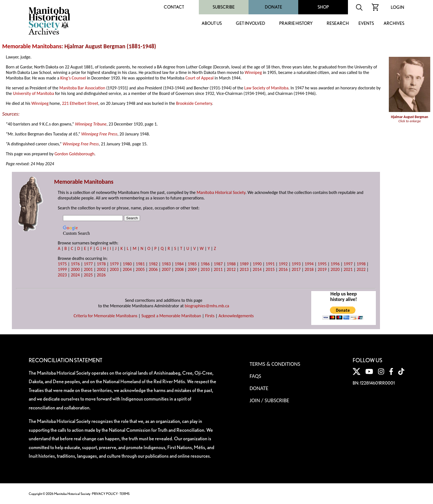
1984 (179, 264)
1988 (231, 264)
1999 (62, 269)
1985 (192, 264)
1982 (153, 264)
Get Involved (250, 24)
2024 (75, 275)
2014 (257, 269)
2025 (88, 275)
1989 (244, 264)
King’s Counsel (73, 78)
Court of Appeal (199, 78)
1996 (335, 264)
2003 (114, 269)
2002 (101, 269)
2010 (205, 269)
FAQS (255, 376)
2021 (348, 269)
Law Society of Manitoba (266, 88)
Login (398, 7)
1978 (101, 264)
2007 (166, 269)
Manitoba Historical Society (221, 192)
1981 (140, 264)
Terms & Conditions (275, 364)
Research (338, 24)
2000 (75, 269)
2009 (192, 269)
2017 (296, 269)
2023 (62, 275)
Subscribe (224, 7)
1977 (88, 264)
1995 (322, 264)
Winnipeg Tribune (91, 124)
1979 (114, 264)
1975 (62, 264)
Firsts (210, 316)
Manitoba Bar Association (82, 88)
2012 (231, 269)
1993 (296, 264)
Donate (274, 7)
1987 (218, 264)
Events (366, 24)
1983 (166, 264)
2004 (127, 269)
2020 (335, 269)
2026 (101, 275)
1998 (361, 264)
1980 (127, 264)
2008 (179, 269)
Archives (394, 24)
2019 (322, 269)
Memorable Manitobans (32, 46)
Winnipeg (253, 72)
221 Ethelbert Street (80, 103)
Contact (174, 7)
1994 (309, 264)
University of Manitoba (34, 93)
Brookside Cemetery (194, 103)
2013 (244, 269)
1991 (270, 264)
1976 (75, 264)
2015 (270, 269)
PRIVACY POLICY (105, 494)
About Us (212, 24)
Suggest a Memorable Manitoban (171, 316)
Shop (323, 7)
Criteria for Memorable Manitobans (105, 316)
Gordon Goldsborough (74, 154)
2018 (309, 269)
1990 (257, 264)
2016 (283, 269)
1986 (205, 264)
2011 (218, 269)
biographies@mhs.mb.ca (207, 306)
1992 (283, 264)
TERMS (125, 494)
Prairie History (296, 24)
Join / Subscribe (270, 400)
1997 (348, 264)
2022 (361, 269)
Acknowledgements (236, 316)
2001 (88, 269)
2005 (140, 269)
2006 (153, 269)
